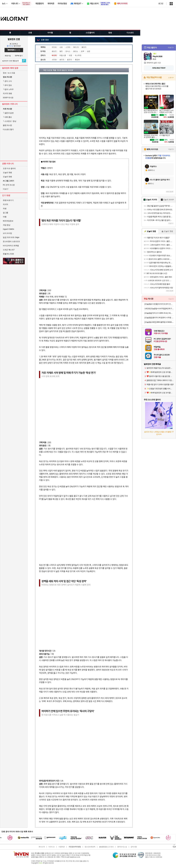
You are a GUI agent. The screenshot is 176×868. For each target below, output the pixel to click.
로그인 (161, 4)
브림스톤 (63, 55)
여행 (5, 217)
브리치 (54, 47)
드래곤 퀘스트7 (9, 250)
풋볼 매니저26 (8, 254)
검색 (24, 61)
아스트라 (78, 55)
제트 (61, 51)
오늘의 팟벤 (7, 177)
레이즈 (54, 51)
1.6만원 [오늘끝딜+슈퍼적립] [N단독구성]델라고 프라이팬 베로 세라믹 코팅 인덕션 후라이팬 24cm (159, 308)
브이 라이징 (7, 233)
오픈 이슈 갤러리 (9, 168)
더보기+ (171, 48)
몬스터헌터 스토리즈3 (11, 241)
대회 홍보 (7, 117)
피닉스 (68, 51)
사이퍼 (54, 60)
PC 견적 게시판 (9, 185)
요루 (82, 51)
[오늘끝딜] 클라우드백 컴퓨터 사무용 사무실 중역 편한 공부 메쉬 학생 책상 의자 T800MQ (159, 318)
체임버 (77, 60)
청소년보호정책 (90, 847)
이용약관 (62, 847)
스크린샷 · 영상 (9, 121)
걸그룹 (5, 213)
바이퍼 (54, 55)
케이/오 (76, 47)
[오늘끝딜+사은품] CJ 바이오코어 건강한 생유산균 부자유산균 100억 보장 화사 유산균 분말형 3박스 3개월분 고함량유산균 (159, 304)
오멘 (70, 55)
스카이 (68, 47)
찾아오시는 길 (122, 847)
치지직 (5, 204)
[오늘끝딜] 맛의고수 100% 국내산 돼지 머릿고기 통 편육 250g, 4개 (159, 313)
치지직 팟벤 (7, 93)
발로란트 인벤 (14, 39)
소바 (61, 47)
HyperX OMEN (8, 229)
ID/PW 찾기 (19, 56)
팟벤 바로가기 (8, 200)
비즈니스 (52, 847)
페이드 (84, 47)
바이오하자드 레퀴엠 (11, 246)
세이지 (62, 60)
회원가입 (8, 56)
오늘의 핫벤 (7, 173)
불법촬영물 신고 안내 (106, 847)
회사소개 (42, 847)
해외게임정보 (8, 221)
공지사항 (134, 847)
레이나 (76, 51)
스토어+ (171, 78)
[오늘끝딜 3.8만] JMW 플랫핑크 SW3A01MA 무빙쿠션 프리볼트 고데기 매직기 (159, 322)
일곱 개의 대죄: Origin (11, 237)
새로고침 (169, 192)
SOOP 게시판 (8, 98)
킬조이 (70, 60)
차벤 (5, 209)
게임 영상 (7, 225)
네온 (89, 51)
